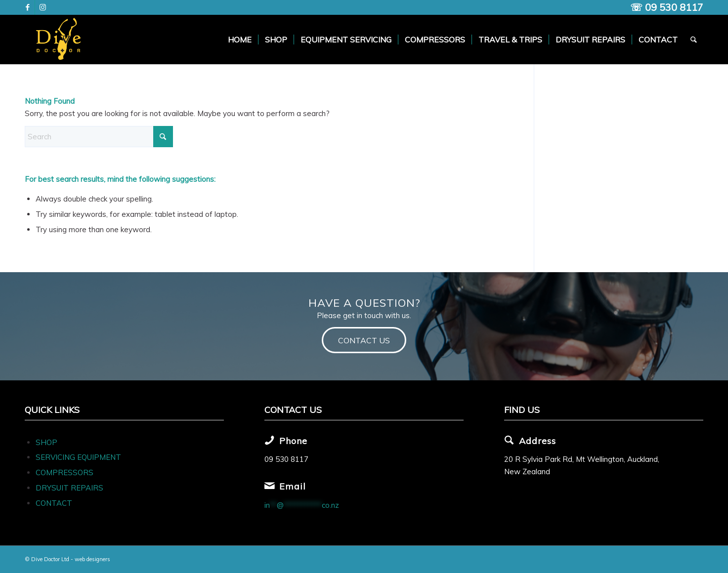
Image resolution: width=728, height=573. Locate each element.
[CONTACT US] (364, 340)
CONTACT (54, 503)
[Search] (694, 40)
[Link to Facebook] (27, 7)
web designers (92, 559)
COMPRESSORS (65, 472)
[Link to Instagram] (43, 7)
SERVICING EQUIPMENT (78, 457)
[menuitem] (240, 40)
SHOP (46, 442)
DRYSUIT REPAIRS (69, 488)
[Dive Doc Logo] (60, 40)
